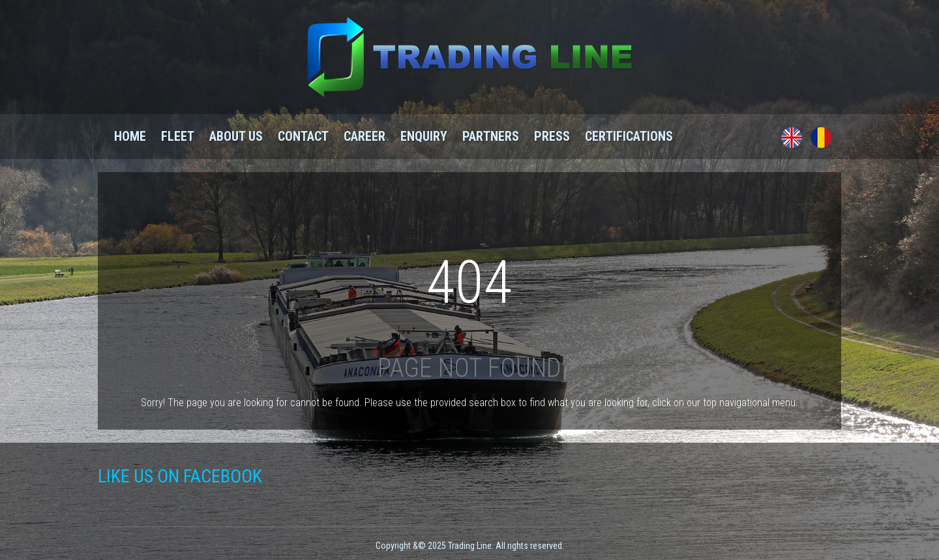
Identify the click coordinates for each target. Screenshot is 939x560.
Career (365, 136)
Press (552, 136)
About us (236, 136)
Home (130, 136)
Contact (303, 136)
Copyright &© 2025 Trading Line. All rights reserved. (470, 546)
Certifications (629, 136)
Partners (491, 136)
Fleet (178, 136)
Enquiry (424, 136)
